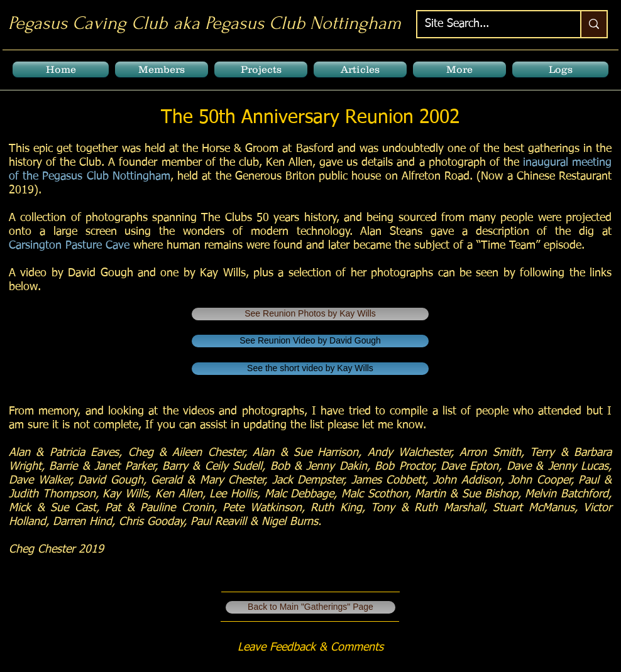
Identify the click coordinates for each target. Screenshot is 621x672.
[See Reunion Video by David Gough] (310, 341)
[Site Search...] (489, 24)
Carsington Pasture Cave (69, 246)
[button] (162, 69)
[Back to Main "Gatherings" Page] (310, 607)
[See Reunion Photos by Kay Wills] (310, 314)
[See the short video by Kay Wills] (310, 369)
